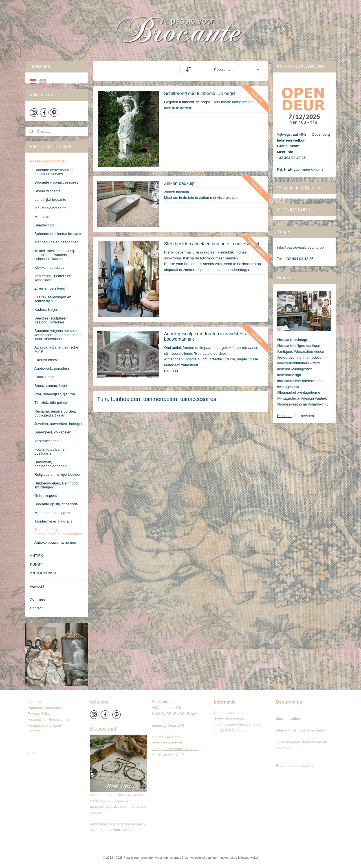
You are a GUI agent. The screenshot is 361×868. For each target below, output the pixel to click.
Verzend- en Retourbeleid (48, 720)
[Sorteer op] (222, 70)
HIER (289, 169)
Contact (36, 608)
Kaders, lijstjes (46, 309)
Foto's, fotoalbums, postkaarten (50, 451)
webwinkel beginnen (204, 858)
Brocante (284, 416)
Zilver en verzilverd (50, 288)
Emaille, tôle (44, 377)
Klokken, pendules (49, 267)
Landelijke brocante (50, 200)
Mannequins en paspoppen (57, 242)
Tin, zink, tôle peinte (51, 403)
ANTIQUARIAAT (43, 573)
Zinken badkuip (180, 183)
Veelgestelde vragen (44, 725)
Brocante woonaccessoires (56, 182)
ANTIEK (37, 556)
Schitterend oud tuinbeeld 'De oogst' (200, 93)
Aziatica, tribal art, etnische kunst (56, 349)
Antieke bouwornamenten (55, 542)
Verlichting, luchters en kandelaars (53, 278)
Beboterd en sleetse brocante (58, 234)
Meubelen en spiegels (52, 513)
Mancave (42, 217)
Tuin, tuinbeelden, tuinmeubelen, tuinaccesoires (58, 532)
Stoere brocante (48, 191)
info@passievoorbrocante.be (300, 247)
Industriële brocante (50, 208)
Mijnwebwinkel (248, 858)
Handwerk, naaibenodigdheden (50, 464)
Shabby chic (44, 225)
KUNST (36, 564)
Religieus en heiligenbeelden (58, 474)
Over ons (37, 600)
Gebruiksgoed (46, 496)
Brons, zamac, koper (51, 386)
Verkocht (37, 586)
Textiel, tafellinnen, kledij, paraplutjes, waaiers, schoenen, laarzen (55, 255)
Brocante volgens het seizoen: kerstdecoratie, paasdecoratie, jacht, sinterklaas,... (59, 335)
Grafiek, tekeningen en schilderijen (53, 299)
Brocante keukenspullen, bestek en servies (54, 172)
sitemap (176, 858)
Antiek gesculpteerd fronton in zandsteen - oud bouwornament (211, 336)
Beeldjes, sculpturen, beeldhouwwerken (51, 320)
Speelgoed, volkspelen (53, 432)
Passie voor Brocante (47, 161)
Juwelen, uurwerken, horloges (59, 424)
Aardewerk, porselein (52, 368)
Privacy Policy (39, 714)
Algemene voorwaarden (47, 708)
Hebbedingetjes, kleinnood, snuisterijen (57, 485)
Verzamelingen (47, 441)
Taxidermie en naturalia (53, 521)
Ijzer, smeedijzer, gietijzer (55, 394)
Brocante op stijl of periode (56, 504)
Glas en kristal (46, 360)
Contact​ (36, 731)
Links (32, 753)
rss (186, 858)
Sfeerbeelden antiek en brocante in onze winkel (212, 244)
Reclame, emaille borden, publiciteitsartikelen (55, 413)
